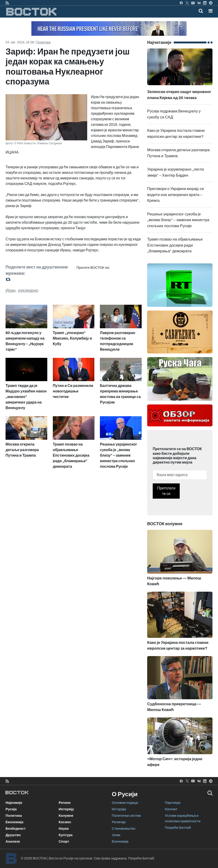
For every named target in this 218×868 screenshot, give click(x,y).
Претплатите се (166, 491)
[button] (211, 11)
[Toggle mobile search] (201, 11)
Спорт (64, 841)
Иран (10, 290)
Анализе (13, 841)
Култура (66, 835)
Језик (116, 835)
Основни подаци (125, 803)
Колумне (66, 816)
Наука (64, 829)
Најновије (14, 803)
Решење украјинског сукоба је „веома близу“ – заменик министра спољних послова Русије (178, 220)
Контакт (171, 809)
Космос (65, 822)
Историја (119, 809)
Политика (44, 42)
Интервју (66, 809)
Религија (119, 822)
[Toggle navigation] (209, 11)
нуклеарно (28, 290)
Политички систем (126, 816)
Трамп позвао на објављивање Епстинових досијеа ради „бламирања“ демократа (175, 245)
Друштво (13, 835)
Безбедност (16, 829)
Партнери (173, 803)
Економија (14, 822)
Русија (11, 809)
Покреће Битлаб (178, 828)
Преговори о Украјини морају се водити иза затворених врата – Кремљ (176, 195)
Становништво (124, 829)
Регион (65, 803)
